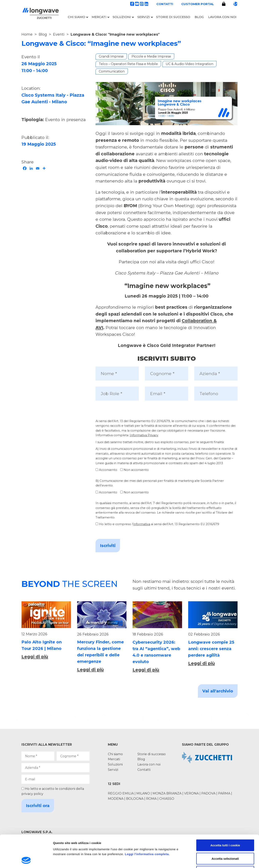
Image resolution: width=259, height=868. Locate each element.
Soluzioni (122, 17)
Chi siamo (76, 17)
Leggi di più (35, 657)
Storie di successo (173, 17)
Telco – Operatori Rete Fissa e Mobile (128, 64)
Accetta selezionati (225, 828)
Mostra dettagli (213, 860)
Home (27, 34)
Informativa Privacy (144, 435)
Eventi (59, 34)
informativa (142, 524)
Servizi (144, 17)
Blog (199, 17)
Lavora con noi (222, 17)
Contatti (165, 4)
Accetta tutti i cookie (225, 815)
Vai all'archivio (218, 691)
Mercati (99, 17)
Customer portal (198, 4)
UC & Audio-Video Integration (189, 64)
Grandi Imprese (111, 56)
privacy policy (32, 794)
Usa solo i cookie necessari (225, 841)
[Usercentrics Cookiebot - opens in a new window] (26, 860)
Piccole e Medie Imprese (151, 56)
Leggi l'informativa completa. (147, 824)
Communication (112, 71)
